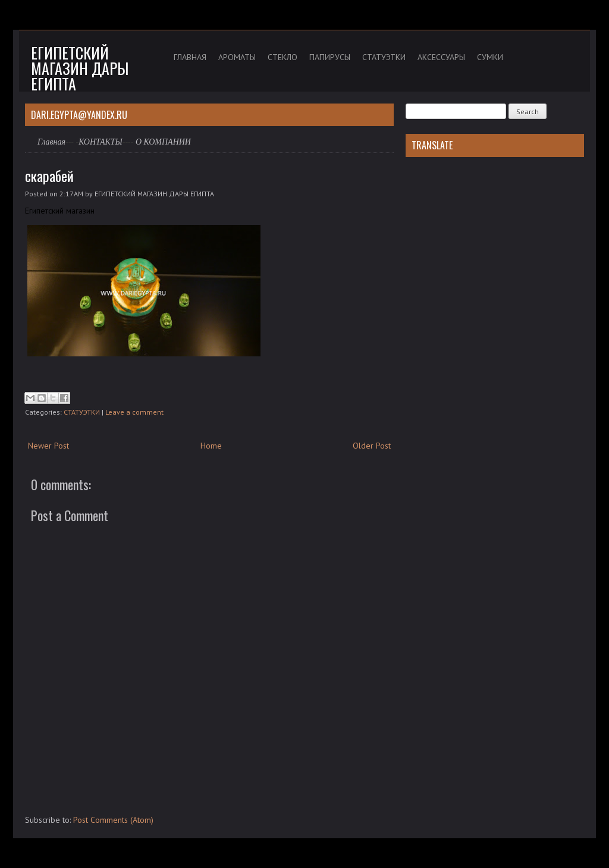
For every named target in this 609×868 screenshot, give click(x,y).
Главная (51, 142)
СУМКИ (490, 57)
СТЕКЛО (282, 57)
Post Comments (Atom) (113, 820)
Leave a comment (134, 412)
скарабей (49, 176)
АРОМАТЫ (237, 57)
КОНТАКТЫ (101, 142)
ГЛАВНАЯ (190, 57)
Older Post (372, 446)
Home (211, 446)
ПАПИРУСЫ (330, 57)
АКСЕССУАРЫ (441, 57)
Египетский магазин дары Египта (80, 68)
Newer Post (48, 446)
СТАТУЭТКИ (384, 57)
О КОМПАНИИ (163, 142)
